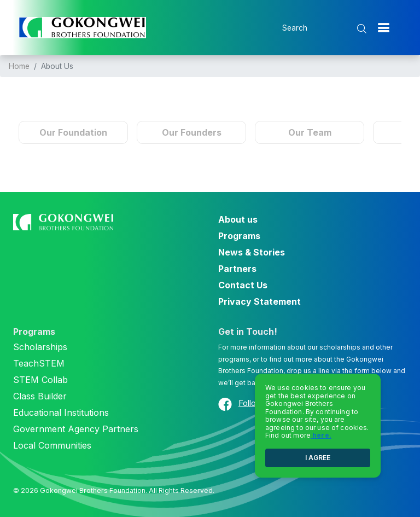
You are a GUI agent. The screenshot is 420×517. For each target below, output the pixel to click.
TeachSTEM (39, 363)
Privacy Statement (259, 301)
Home (19, 66)
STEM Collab (40, 380)
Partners (237, 269)
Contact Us (243, 285)
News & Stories (252, 252)
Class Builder (40, 396)
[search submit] (363, 29)
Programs (239, 236)
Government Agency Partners (76, 429)
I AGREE (318, 458)
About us (238, 219)
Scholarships (40, 347)
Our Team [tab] (310, 132)
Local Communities (52, 445)
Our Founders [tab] (192, 132)
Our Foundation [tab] (73, 132)
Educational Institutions (61, 413)
